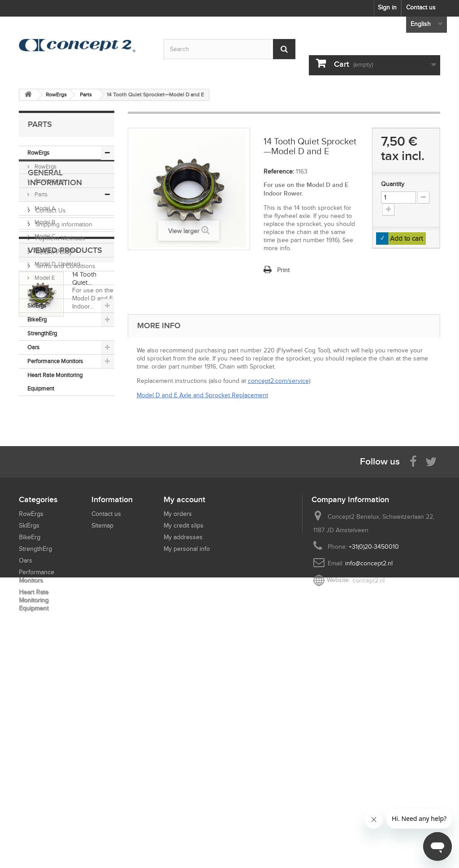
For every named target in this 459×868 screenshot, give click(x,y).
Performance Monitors (55, 361)
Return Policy (53, 499)
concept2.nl (368, 783)
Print (283, 270)
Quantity (393, 184)
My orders (178, 717)
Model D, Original (56, 250)
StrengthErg (42, 333)
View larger (184, 231)
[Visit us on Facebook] (413, 664)
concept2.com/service (278, 381)
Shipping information (63, 471)
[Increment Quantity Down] (423, 197)
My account (184, 703)
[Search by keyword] (229, 49)
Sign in (387, 7)
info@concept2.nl (369, 766)
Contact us (421, 7)
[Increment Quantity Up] (388, 210)
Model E (44, 278)
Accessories (49, 180)
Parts (40, 194)
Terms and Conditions (65, 513)
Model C (44, 236)
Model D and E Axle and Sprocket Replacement (202, 395)
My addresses (183, 740)
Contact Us (50, 457)
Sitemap (102, 729)
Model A (44, 208)
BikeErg (37, 319)
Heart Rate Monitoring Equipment (55, 382)
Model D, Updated (56, 264)
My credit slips (184, 729)
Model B (44, 222)
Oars (33, 347)
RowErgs (38, 153)
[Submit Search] (284, 49)
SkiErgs (37, 306)
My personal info (187, 752)
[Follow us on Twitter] (431, 664)
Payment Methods (59, 485)
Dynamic (45, 292)
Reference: (279, 171)
